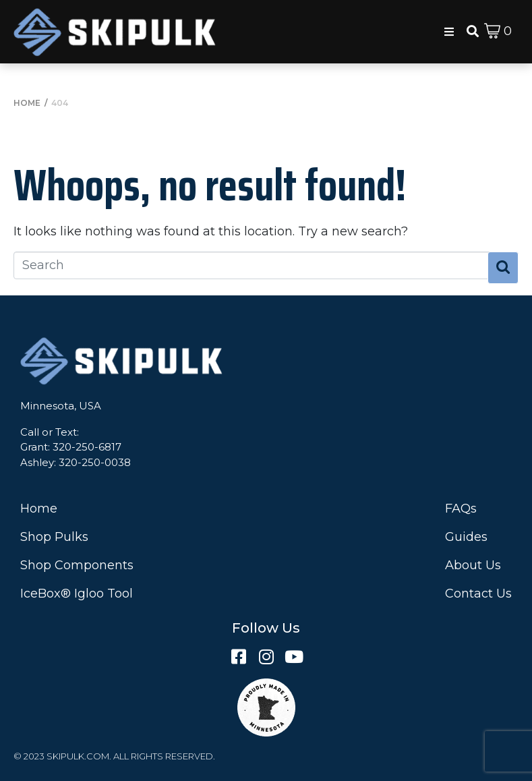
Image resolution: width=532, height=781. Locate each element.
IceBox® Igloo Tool (77, 594)
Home (39, 509)
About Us (473, 565)
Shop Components (77, 565)
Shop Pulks (54, 537)
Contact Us (478, 594)
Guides (466, 537)
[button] (449, 32)
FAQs (461, 509)
